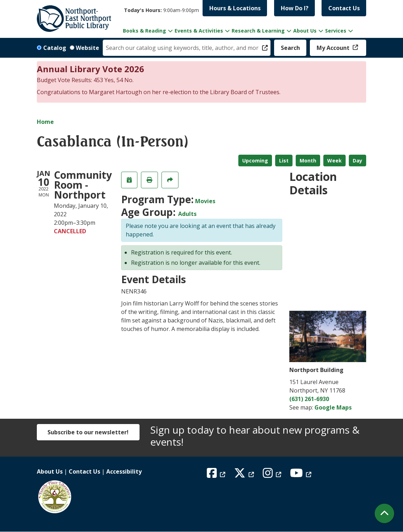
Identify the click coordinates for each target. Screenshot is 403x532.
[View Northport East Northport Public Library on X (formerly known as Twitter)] (245, 475)
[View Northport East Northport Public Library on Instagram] (273, 475)
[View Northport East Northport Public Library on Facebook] (217, 475)
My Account (334, 48)
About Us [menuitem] (305, 31)
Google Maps (333, 407)
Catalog (55, 48)
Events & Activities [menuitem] (199, 31)
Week (334, 161)
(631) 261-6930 (309, 399)
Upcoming (255, 161)
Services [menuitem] (336, 31)
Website (87, 48)
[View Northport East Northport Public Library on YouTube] (302, 475)
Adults (187, 214)
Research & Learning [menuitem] (258, 31)
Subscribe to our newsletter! (88, 432)
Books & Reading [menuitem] (144, 31)
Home (45, 122)
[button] (161, 10)
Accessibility (124, 471)
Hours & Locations (235, 8)
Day (357, 161)
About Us (50, 471)
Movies (205, 201)
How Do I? (295, 8)
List (284, 161)
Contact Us (344, 8)
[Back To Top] (384, 513)
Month (308, 161)
